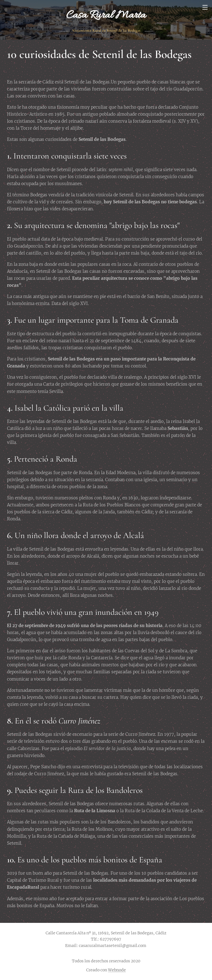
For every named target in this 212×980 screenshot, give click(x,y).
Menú (205, 7)
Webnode (117, 970)
